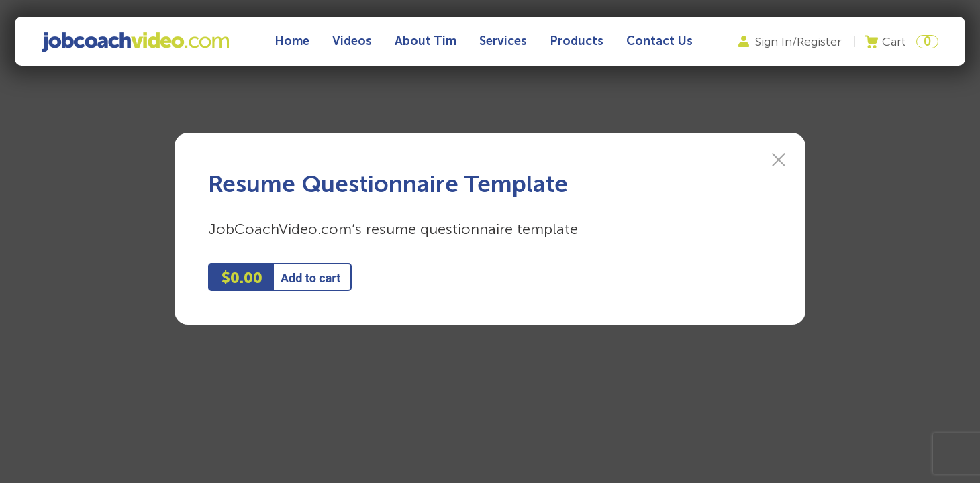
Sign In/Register (798, 42)
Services (503, 41)
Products (577, 41)
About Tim (426, 41)
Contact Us (659, 41)
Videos (352, 41)
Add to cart (310, 278)
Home (292, 41)
